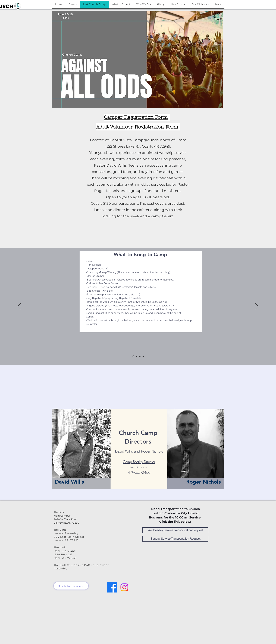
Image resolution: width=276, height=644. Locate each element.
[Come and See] (143, 356)
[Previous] (19, 307)
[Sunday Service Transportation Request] (175, 539)
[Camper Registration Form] (137, 117)
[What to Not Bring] (140, 356)
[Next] (257, 307)
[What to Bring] (133, 356)
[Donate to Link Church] (71, 586)
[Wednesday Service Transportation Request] (175, 530)
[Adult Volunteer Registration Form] (138, 127)
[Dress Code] (137, 356)
